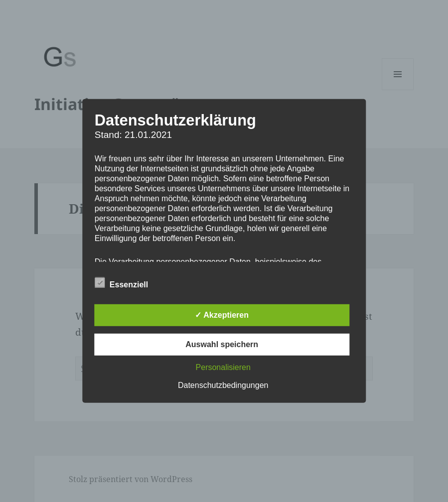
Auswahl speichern (222, 344)
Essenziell (121, 283)
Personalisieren (223, 367)
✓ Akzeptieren (222, 315)
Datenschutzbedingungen (223, 385)
